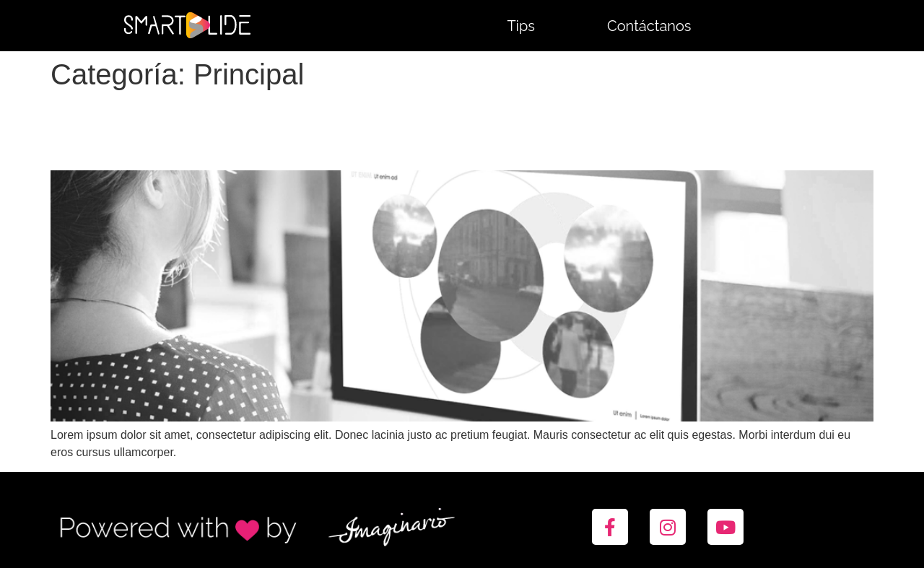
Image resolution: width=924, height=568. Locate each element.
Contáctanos (649, 26)
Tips (521, 26)
